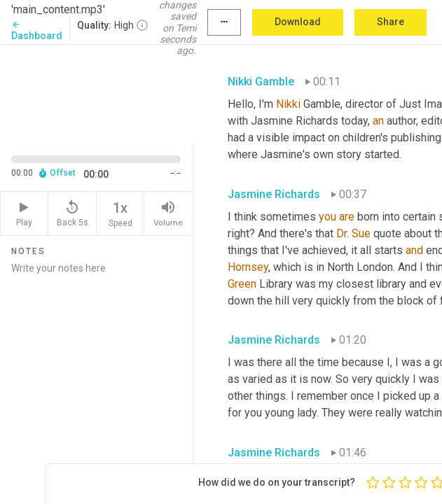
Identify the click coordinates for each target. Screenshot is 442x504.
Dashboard (37, 30)
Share (391, 22)
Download (298, 22)
